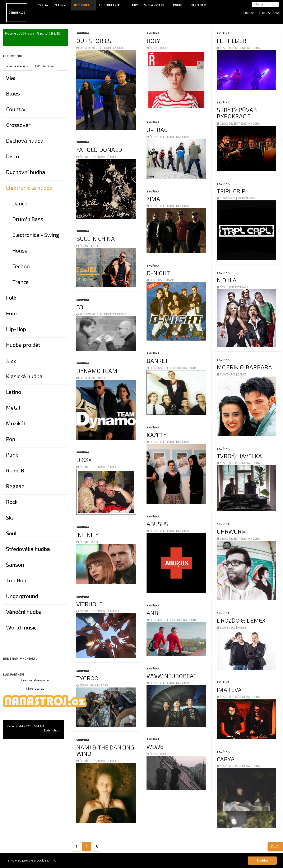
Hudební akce (111, 5)
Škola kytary (155, 5)
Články (61, 5)
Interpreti (84, 5)
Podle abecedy (17, 66)
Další (275, 846)
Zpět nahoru (52, 730)
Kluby (133, 5)
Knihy (179, 5)
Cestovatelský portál (35, 680)
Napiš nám (198, 5)
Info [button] (53, 860)
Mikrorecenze (35, 688)
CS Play (43, 5)
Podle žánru (45, 66)
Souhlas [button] (262, 860)
